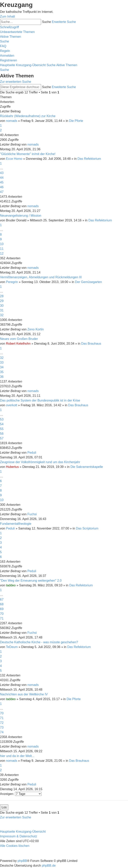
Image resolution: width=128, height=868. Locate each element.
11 (2, 249)
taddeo (11, 585)
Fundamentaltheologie (16, 524)
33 (2, 363)
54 (2, 424)
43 (2, 173)
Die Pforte (76, 121)
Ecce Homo (14, 159)
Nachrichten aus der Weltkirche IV (24, 694)
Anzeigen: (21, 794)
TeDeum (12, 647)
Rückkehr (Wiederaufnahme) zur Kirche (28, 116)
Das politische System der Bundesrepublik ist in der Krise (40, 400)
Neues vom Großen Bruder (19, 339)
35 (2, 372)
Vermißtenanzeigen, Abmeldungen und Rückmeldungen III (41, 277)
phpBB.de (49, 866)
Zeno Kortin (36, 329)
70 (2, 614)
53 (2, 419)
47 (2, 192)
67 (2, 600)
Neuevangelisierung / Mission (21, 216)
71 (2, 618)
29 (2, 301)
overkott (12, 405)
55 (2, 429)
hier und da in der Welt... (17, 756)
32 (2, 315)
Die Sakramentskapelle (87, 467)
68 (2, 604)
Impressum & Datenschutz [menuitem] (19, 836)
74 (2, 732)
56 (2, 434)
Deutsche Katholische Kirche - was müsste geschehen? (39, 642)
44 (2, 178)
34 (2, 367)
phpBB (22, 861)
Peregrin (12, 282)
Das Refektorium (89, 159)
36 (2, 377)
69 (2, 609)
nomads (12, 121)
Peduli (32, 453)
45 (2, 182)
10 (2, 244)
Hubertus (12, 467)
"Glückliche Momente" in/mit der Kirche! (28, 154)
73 (2, 727)
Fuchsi (32, 514)
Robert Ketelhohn (18, 344)
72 (2, 723)
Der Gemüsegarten (88, 282)
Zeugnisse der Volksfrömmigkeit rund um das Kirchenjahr (40, 462)
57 (2, 438)
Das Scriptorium (87, 528)
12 (2, 253)
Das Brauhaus (91, 344)
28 (2, 296)
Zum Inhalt (8, 16)
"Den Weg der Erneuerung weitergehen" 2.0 (31, 581)
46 (2, 187)
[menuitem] (17, 32)
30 (2, 306)
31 (2, 310)
